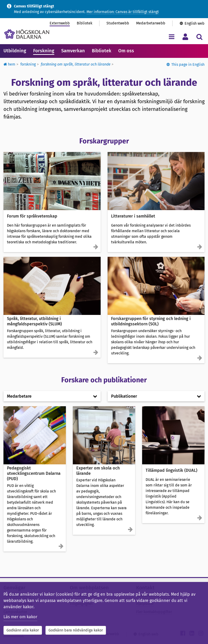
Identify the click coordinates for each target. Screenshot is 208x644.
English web (195, 23)
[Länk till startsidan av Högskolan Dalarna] (27, 34)
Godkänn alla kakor (23, 630)
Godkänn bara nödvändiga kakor (76, 630)
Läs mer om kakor (20, 617)
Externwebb (60, 23)
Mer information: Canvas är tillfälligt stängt (123, 12)
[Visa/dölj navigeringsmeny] (171, 37)
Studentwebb (118, 23)
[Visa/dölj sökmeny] (199, 37)
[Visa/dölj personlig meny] (185, 37)
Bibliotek (85, 23)
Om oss (126, 51)
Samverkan (73, 51)
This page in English (188, 64)
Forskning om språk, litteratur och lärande (76, 64)
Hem (9, 64)
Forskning (44, 51)
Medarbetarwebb (151, 23)
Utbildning (15, 51)
